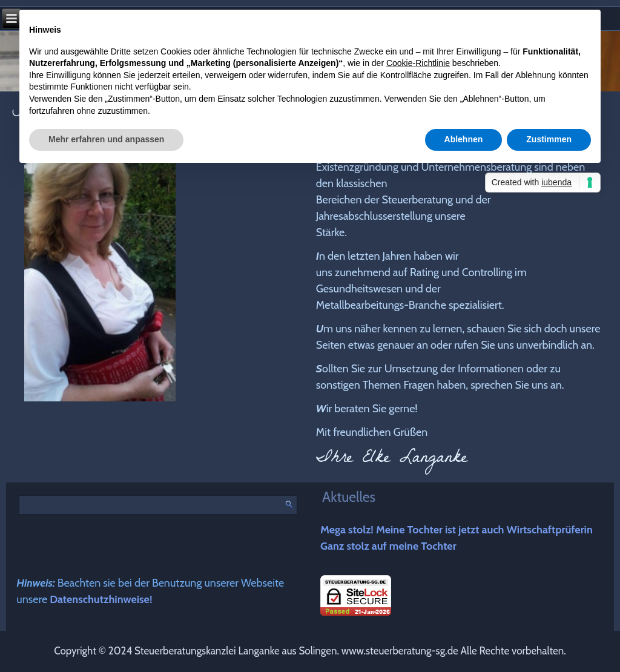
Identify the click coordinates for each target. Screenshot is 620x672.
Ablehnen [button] (464, 139)
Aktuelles (349, 497)
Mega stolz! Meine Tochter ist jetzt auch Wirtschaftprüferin (457, 530)
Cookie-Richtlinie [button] (418, 63)
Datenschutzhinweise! (101, 599)
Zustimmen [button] (549, 139)
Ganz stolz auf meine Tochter (388, 546)
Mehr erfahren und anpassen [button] (106, 139)
